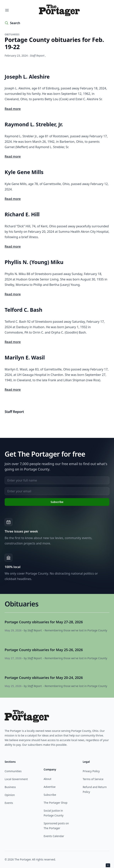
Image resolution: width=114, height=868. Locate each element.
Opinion (10, 795)
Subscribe (50, 795)
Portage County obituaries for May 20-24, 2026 (44, 678)
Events (9, 803)
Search (15, 23)
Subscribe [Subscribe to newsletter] (57, 502)
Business (10, 787)
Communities (13, 771)
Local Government (16, 779)
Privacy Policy (91, 771)
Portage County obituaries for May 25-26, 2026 (44, 650)
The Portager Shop (55, 803)
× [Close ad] (108, 865)
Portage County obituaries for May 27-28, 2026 (44, 622)
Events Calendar (54, 836)
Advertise (50, 787)
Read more (13, 109)
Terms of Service (93, 779)
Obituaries (12, 34)
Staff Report (37, 56)
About (47, 779)
